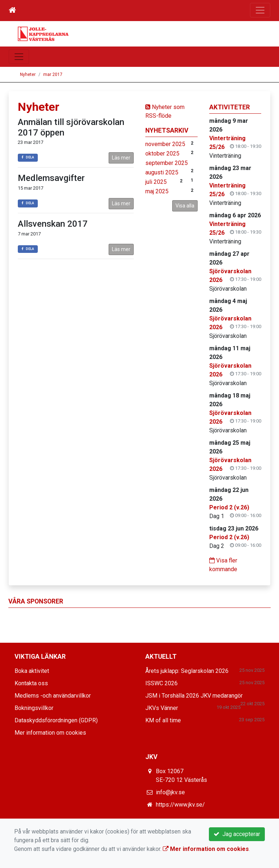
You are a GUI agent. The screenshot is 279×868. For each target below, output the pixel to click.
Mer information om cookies (50, 733)
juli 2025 (156, 182)
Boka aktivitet (32, 671)
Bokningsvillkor (34, 708)
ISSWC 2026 (161, 683)
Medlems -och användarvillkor (53, 696)
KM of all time (163, 720)
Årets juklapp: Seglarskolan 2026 (187, 671)
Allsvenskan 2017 (53, 224)
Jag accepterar (237, 834)
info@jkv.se (170, 792)
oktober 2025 (162, 154)
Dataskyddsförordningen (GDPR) (56, 720)
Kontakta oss (31, 683)
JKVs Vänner (162, 708)
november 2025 (165, 144)
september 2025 (167, 163)
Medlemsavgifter (51, 178)
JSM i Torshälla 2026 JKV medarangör (194, 696)
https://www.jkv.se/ (180, 805)
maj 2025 (157, 191)
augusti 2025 (162, 172)
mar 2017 (53, 74)
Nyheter (28, 74)
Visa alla (185, 206)
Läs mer (121, 158)
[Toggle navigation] (260, 10)
